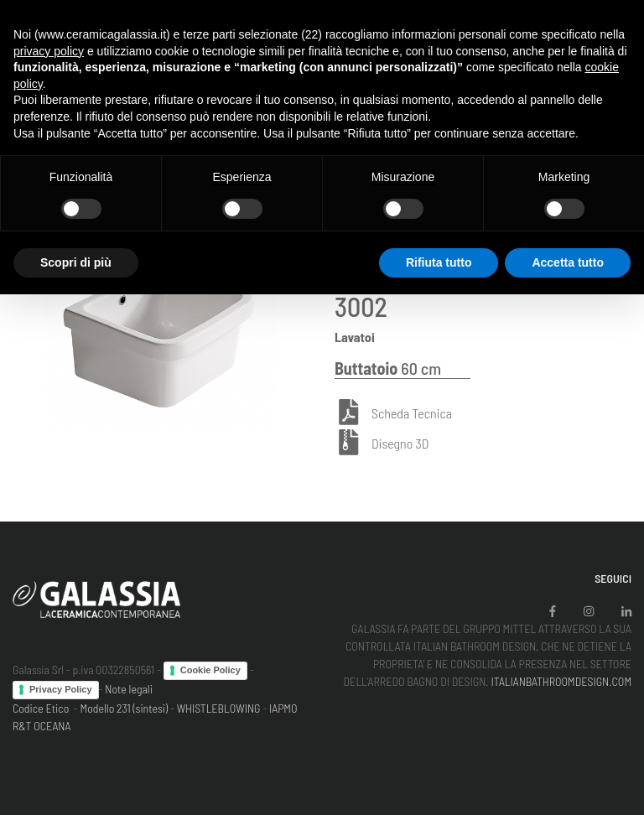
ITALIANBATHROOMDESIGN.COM (561, 681)
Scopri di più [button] (76, 262)
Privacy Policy (61, 689)
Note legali (129, 689)
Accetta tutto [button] (568, 262)
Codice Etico (41, 708)
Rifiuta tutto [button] (439, 262)
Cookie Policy (210, 670)
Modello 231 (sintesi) (125, 708)
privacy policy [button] (49, 51)
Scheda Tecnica (412, 414)
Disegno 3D (400, 444)
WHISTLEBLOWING (219, 708)
